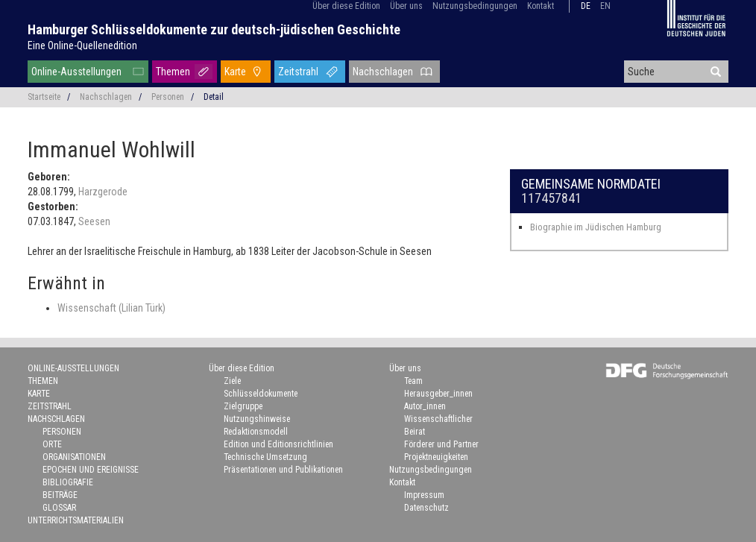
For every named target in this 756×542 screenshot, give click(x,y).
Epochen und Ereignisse (91, 470)
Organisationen (74, 457)
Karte (235, 72)
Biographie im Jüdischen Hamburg (596, 227)
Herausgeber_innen (438, 394)
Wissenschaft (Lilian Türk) (111, 308)
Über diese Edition (346, 6)
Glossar (59, 508)
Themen (173, 72)
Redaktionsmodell (256, 432)
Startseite (44, 97)
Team (413, 381)
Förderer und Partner (441, 444)
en (605, 6)
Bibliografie (68, 482)
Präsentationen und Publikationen (283, 470)
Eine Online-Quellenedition (82, 45)
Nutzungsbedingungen (475, 6)
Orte (52, 444)
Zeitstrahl (298, 72)
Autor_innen (425, 406)
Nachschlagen (383, 72)
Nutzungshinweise (257, 419)
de (586, 6)
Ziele (232, 381)
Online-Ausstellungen (76, 72)
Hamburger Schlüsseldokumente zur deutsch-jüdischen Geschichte (214, 29)
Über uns (406, 6)
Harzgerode (103, 192)
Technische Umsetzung (265, 457)
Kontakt (541, 6)
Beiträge (60, 495)
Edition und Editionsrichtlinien (278, 444)
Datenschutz (426, 508)
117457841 (551, 198)
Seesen (94, 221)
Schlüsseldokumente (261, 394)
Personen (168, 97)
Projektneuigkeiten (436, 457)
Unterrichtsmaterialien (76, 520)
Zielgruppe (243, 406)
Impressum (424, 495)
